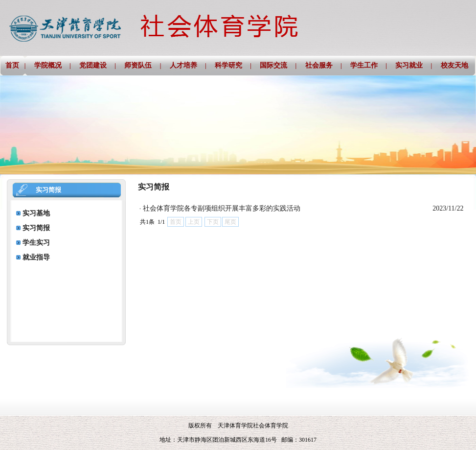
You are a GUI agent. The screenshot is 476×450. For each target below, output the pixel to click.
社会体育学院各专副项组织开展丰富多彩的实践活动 (222, 208)
